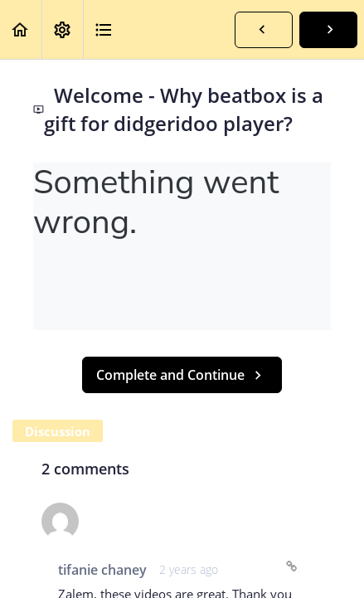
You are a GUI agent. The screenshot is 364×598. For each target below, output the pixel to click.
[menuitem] (62, 29)
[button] (21, 29)
